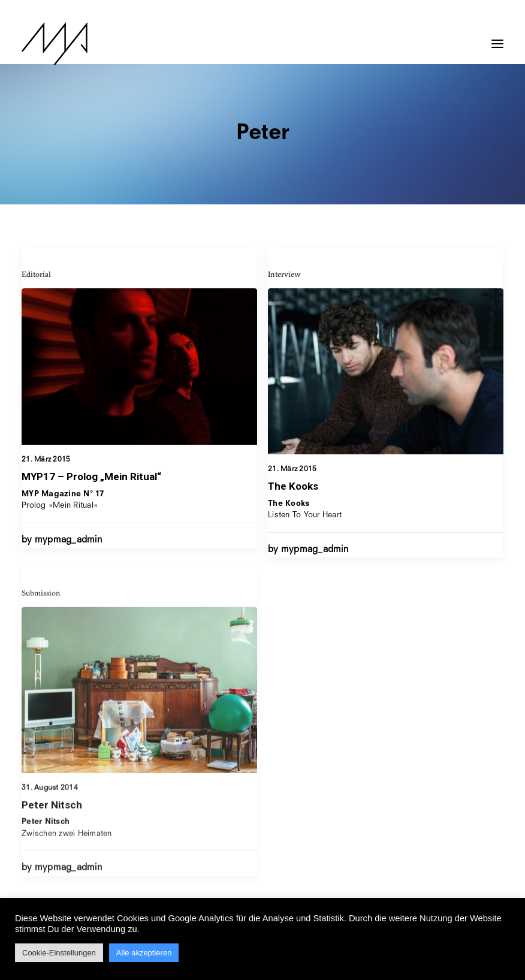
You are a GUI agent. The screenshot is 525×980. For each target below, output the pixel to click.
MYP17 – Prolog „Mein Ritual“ (91, 477)
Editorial (36, 274)
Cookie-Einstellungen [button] (59, 953)
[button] (497, 38)
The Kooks (293, 487)
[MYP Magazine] (55, 44)
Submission (41, 635)
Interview (284, 275)
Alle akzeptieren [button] (144, 953)
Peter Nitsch (52, 848)
